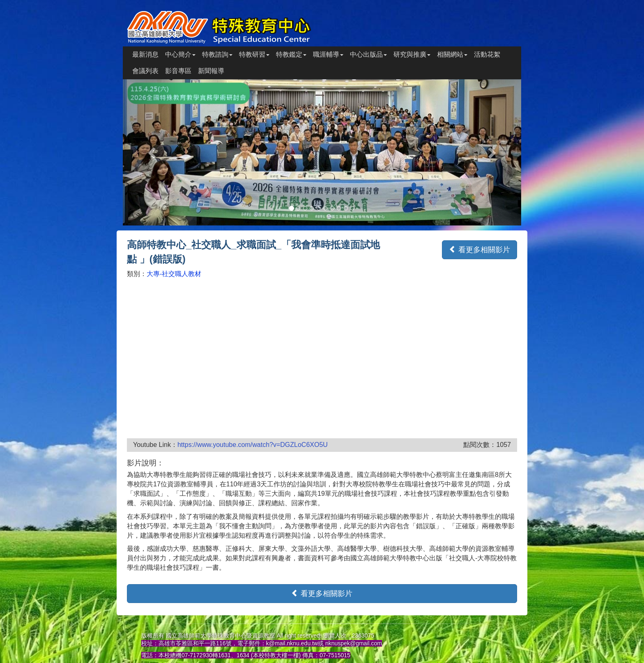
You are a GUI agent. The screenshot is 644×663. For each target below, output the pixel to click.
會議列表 (145, 71)
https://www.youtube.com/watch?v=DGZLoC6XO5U (253, 445)
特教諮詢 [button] (217, 54)
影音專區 (178, 71)
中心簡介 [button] (180, 54)
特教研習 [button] (254, 54)
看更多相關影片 (480, 250)
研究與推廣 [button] (412, 54)
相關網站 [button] (452, 54)
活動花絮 (487, 54)
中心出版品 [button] (368, 54)
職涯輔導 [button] (328, 54)
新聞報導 (211, 71)
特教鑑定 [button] (291, 54)
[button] (153, 153)
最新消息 (145, 54)
